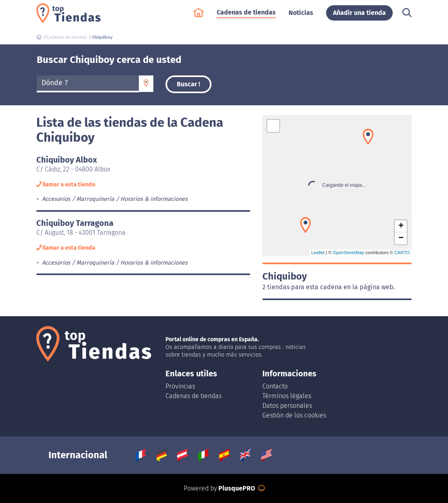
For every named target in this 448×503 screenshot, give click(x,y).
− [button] (401, 238)
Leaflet (318, 253)
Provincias (180, 386)
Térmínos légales (287, 396)
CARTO (402, 253)
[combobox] (88, 84)
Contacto (275, 386)
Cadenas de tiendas (246, 16)
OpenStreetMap (348, 253)
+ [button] (401, 226)
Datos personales (287, 406)
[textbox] (88, 83)
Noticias (301, 17)
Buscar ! (188, 84)
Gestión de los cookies (294, 415)
